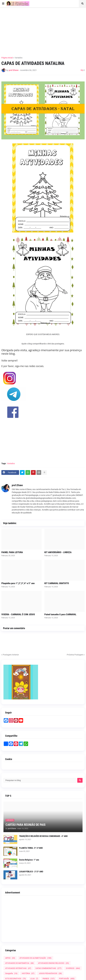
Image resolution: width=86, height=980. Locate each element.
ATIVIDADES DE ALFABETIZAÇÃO (35, 958)
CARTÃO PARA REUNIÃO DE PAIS (26, 825)
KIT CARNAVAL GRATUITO (57, 583)
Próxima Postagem (75, 655)
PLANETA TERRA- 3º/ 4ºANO (31, 848)
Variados (19, 58)
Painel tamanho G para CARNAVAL (60, 614)
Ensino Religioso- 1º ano (29, 860)
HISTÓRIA (28, 973)
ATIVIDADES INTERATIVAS (18, 968)
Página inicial (7, 58)
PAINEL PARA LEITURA (12, 552)
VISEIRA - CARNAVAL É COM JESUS (18, 614)
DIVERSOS (73, 968)
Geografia (11, 973)
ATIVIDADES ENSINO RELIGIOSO (54, 963)
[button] (3, 4)
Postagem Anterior (11, 655)
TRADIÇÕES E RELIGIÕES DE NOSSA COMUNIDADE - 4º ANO (43, 836)
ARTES (10, 958)
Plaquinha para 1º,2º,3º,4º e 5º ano (18, 583)
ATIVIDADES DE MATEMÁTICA (19, 963)
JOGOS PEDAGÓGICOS (50, 973)
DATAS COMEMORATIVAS (49, 968)
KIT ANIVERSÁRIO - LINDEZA (58, 552)
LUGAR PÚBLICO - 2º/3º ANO (31, 872)
